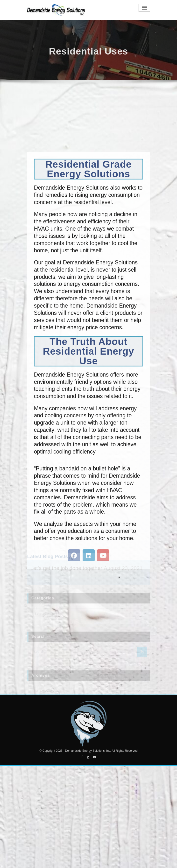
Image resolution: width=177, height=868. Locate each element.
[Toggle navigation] (144, 8)
